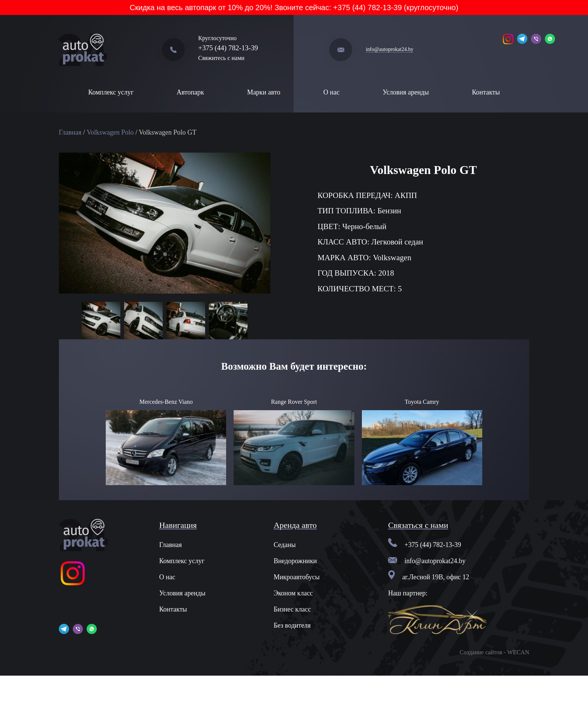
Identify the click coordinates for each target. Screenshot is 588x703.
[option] (101, 321)
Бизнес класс (292, 609)
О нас (331, 92)
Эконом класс (293, 593)
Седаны (285, 545)
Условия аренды (406, 92)
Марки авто (264, 92)
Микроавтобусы (297, 577)
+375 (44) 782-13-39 (228, 48)
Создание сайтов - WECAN (494, 652)
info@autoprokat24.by (389, 49)
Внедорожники (295, 561)
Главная (70, 132)
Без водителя (292, 625)
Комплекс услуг (111, 92)
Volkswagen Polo (110, 132)
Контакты (486, 92)
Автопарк (190, 92)
